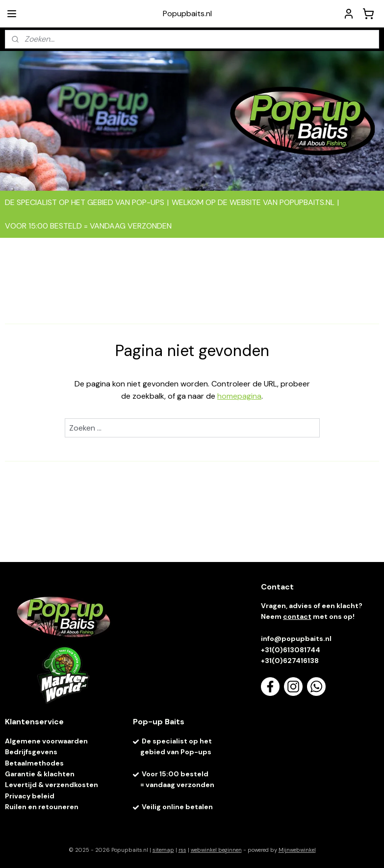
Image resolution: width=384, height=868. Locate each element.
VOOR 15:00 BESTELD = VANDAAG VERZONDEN (88, 226)
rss (182, 850)
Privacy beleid (30, 796)
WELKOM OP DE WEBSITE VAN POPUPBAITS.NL (253, 202)
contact (297, 616)
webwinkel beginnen (216, 850)
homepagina (239, 396)
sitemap (163, 850)
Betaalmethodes (34, 763)
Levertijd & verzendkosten (51, 785)
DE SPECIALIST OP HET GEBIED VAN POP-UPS (85, 202)
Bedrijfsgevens (32, 752)
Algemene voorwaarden (46, 741)
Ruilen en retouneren (42, 807)
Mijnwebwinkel (297, 850)
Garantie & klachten (40, 774)
